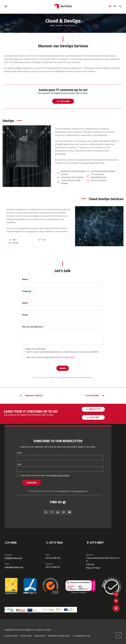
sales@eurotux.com (14, 567)
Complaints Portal (82, 636)
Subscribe (32, 483)
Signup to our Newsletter (34, 349)
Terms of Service (83, 378)
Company (27, 291)
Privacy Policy (69, 378)
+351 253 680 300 (53, 558)
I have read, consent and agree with (49, 357)
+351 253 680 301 (53, 567)
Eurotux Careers (11, 636)
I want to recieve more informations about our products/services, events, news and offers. (61, 352)
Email (25, 303)
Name (25, 279)
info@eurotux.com (13, 558)
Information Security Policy (59, 636)
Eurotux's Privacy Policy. (65, 357)
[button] (32, 396)
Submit (63, 368)
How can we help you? (33, 327)
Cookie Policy (40, 636)
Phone (25, 315)
